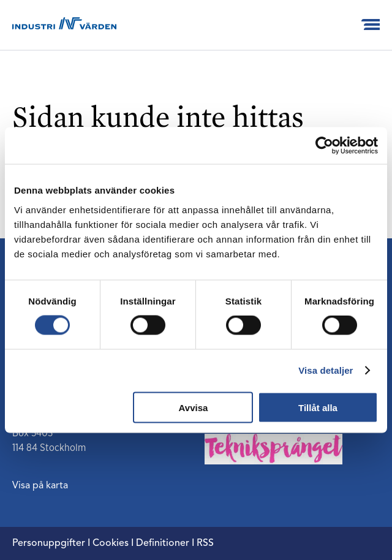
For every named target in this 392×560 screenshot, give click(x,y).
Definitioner (163, 543)
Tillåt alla (318, 407)
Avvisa (194, 407)
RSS (205, 543)
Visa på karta (40, 486)
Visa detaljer (326, 370)
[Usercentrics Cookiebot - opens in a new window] (324, 146)
